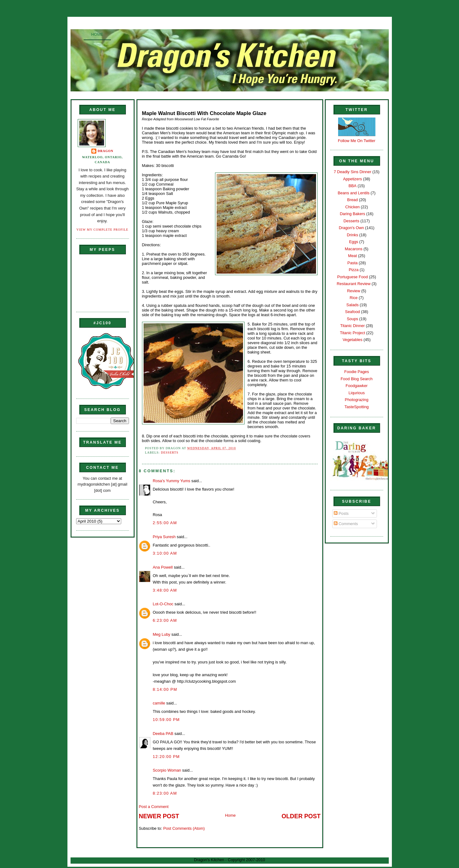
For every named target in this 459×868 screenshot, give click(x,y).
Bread (352, 200)
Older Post (301, 816)
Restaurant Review (354, 284)
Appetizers (353, 179)
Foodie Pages (357, 372)
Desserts (170, 452)
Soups (352, 319)
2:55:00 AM (165, 523)
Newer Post (159, 816)
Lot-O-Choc (163, 604)
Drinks (352, 235)
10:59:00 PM (166, 720)
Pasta (353, 263)
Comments (346, 524)
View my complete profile (102, 230)
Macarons (354, 249)
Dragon (106, 151)
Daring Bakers (353, 214)
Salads (353, 305)
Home (97, 34)
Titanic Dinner (353, 326)
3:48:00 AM (165, 590)
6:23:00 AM (165, 620)
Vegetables (352, 340)
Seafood (352, 312)
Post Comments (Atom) (184, 828)
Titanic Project (353, 333)
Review (354, 291)
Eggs (353, 242)
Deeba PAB (163, 734)
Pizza (353, 270)
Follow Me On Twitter (357, 141)
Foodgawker (357, 386)
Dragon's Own (351, 228)
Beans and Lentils (354, 193)
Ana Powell (163, 567)
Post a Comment (154, 807)
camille (159, 703)
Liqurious (356, 393)
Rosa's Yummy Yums (172, 481)
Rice (354, 298)
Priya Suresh (164, 537)
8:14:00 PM (165, 689)
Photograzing (357, 400)
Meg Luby (162, 634)
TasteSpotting (357, 407)
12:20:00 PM (166, 757)
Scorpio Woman (167, 770)
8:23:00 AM (165, 793)
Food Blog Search (357, 379)
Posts (341, 513)
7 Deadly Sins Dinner (353, 172)
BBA (352, 186)
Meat (353, 256)
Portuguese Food (353, 277)
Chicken (352, 207)
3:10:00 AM (165, 553)
